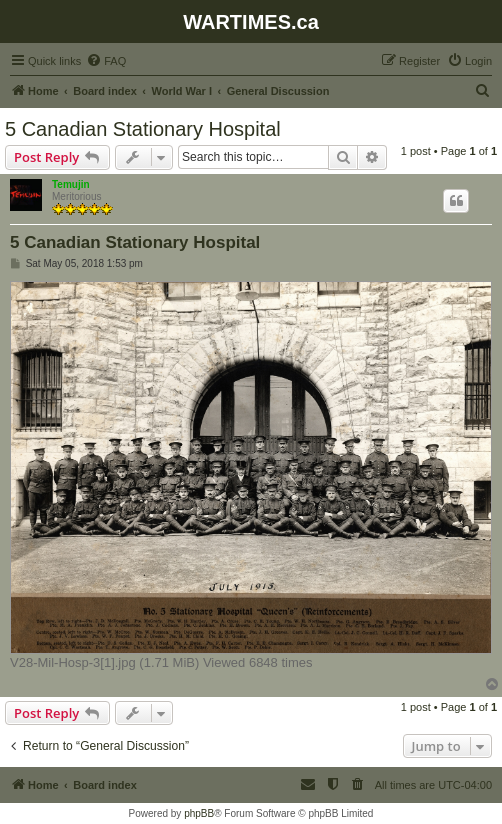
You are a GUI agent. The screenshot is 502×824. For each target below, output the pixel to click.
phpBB (199, 813)
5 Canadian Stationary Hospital (143, 129)
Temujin (71, 184)
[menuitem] (106, 61)
